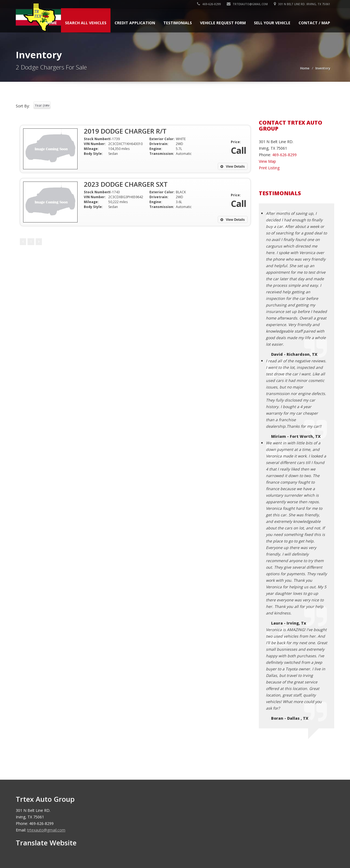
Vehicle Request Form (223, 23)
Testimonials (178, 23)
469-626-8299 (209, 4)
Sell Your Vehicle (272, 23)
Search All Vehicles (86, 23)
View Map (267, 161)
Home (51, 23)
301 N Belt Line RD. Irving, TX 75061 (302, 4)
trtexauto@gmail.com (247, 4)
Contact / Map (314, 23)
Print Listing (269, 168)
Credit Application (135, 23)
